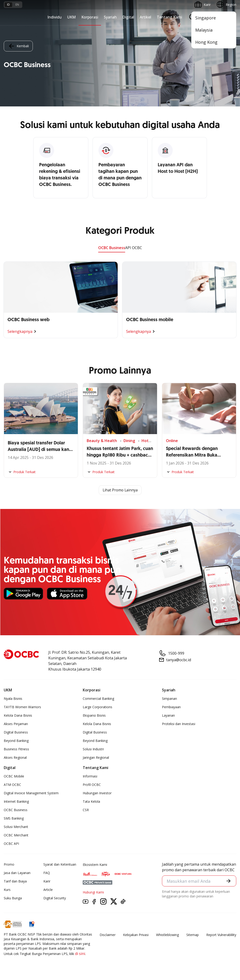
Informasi (90, 776)
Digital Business (16, 732)
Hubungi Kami (93, 892)
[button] (228, 881)
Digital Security (55, 898)
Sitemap (193, 935)
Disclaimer (108, 935)
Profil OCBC (92, 785)
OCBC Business (112, 248)
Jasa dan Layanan (17, 873)
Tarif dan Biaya (15, 881)
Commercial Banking (98, 699)
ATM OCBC (12, 785)
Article (48, 890)
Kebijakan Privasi (136, 935)
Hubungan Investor (97, 793)
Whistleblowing (167, 935)
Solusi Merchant (16, 827)
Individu (54, 17)
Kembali (18, 46)
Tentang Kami (169, 17)
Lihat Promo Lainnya (120, 490)
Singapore (206, 18)
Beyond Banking (16, 741)
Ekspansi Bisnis (94, 716)
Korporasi (90, 17)
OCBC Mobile (14, 776)
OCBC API (11, 844)
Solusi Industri (93, 749)
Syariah (110, 17)
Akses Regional (15, 758)
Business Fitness (16, 749)
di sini (80, 954)
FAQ (47, 873)
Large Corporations (97, 707)
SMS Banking (14, 818)
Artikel (145, 17)
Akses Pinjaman (16, 724)
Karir (47, 881)
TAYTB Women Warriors (22, 707)
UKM (71, 17)
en (17, 5)
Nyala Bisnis (13, 699)
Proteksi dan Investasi (179, 724)
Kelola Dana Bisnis (18, 716)
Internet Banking (16, 802)
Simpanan (169, 699)
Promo (9, 865)
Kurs (7, 890)
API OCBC (134, 248)
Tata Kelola (91, 802)
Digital (128, 17)
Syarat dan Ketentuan (60, 865)
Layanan (168, 716)
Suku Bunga (13, 898)
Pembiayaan (171, 707)
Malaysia (204, 30)
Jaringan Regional (96, 758)
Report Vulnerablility (221, 935)
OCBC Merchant (16, 835)
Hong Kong (206, 42)
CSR (86, 810)
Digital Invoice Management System (31, 793)
